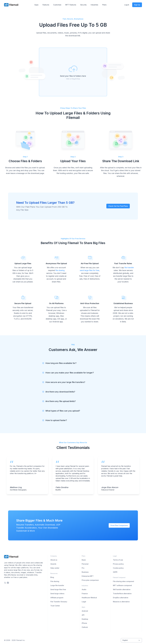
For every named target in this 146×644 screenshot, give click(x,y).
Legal (84, 602)
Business (85, 572)
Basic (84, 560)
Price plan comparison (90, 580)
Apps (36, 5)
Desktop (85, 619)
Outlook (85, 627)
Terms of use (118, 560)
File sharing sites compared (123, 581)
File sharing (55, 581)
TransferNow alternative (122, 594)
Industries (94, 5)
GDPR (115, 572)
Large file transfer (57, 585)
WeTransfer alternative (122, 589)
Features (46, 5)
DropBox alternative (121, 598)
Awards (53, 564)
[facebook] (8, 583)
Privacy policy (118, 564)
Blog (52, 577)
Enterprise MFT (88, 576)
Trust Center (55, 606)
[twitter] (5, 583)
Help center (55, 568)
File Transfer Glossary (59, 602)
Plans (104, 5)
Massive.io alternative (121, 602)
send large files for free (89, 270)
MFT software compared (122, 585)
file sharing (60, 270)
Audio (84, 589)
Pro (83, 568)
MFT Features (71, 5)
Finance (85, 594)
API (83, 615)
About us (54, 560)
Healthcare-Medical (89, 598)
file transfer (129, 268)
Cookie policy (118, 568)
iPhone (84, 623)
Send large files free (58, 589)
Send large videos (57, 594)
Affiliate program (57, 598)
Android (85, 611)
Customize (57, 5)
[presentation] (73, 72)
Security (83, 5)
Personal (85, 564)
